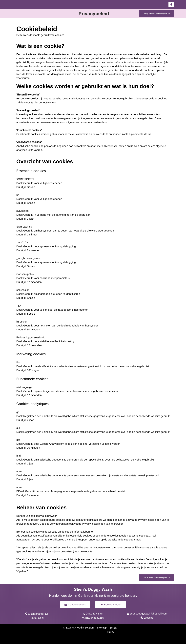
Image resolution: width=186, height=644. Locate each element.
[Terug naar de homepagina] (157, 14)
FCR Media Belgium (83, 628)
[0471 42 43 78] (93, 614)
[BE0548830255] (93, 618)
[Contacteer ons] (75, 605)
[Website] (147, 618)
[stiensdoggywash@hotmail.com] (147, 614)
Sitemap (102, 628)
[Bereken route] (111, 605)
